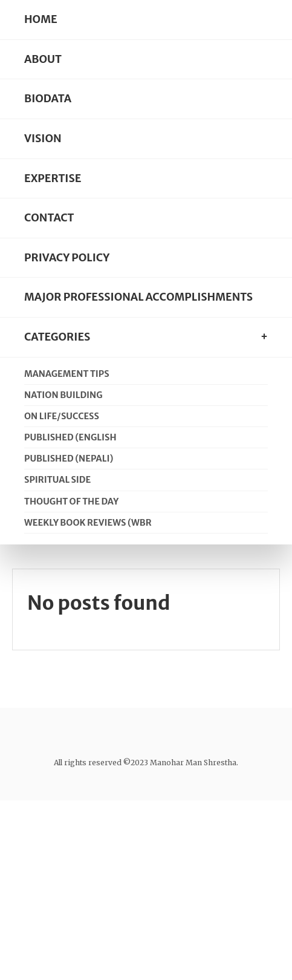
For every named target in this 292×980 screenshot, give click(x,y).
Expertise (53, 178)
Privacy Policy (67, 258)
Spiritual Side (57, 480)
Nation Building (63, 395)
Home (41, 19)
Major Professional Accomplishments (138, 297)
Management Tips (67, 374)
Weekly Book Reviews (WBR (88, 523)
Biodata (48, 99)
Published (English (70, 437)
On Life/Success (62, 416)
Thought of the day (71, 501)
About (43, 59)
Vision (43, 139)
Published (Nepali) (69, 459)
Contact (49, 218)
